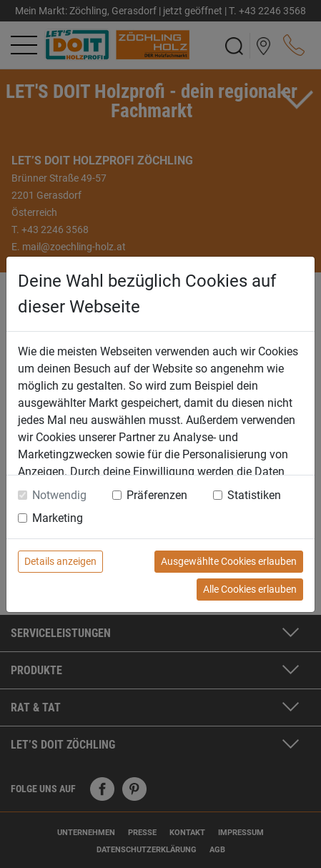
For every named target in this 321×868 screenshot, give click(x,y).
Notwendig (59, 495)
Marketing (58, 518)
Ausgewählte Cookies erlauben (229, 561)
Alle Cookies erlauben (250, 589)
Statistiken (254, 495)
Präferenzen (157, 495)
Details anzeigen (60, 561)
